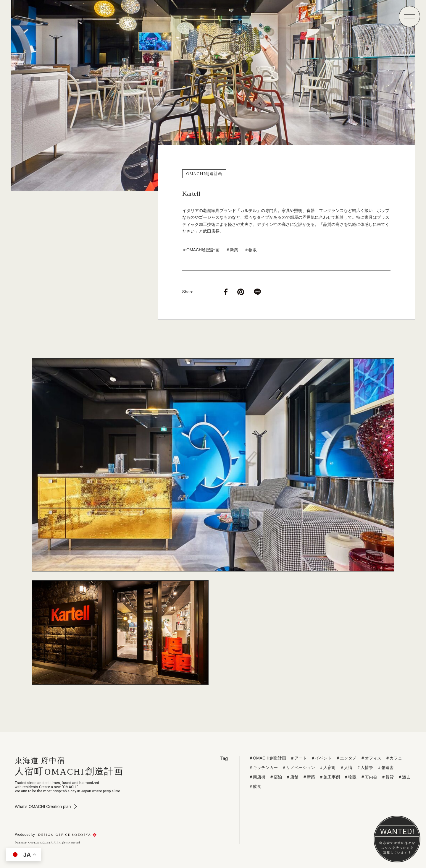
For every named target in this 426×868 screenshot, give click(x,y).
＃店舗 (292, 777)
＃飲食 (255, 786)
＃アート (298, 758)
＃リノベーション (298, 767)
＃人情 (346, 767)
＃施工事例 (330, 777)
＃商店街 (257, 777)
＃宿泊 (276, 777)
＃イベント (321, 758)
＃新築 (232, 250)
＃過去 (404, 777)
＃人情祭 (365, 767)
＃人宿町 (327, 767)
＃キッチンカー (263, 767)
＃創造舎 (385, 767)
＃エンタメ (346, 758)
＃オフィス (371, 758)
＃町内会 (369, 777)
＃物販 (251, 250)
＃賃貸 (388, 777)
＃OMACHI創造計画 (201, 250)
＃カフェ (394, 758)
